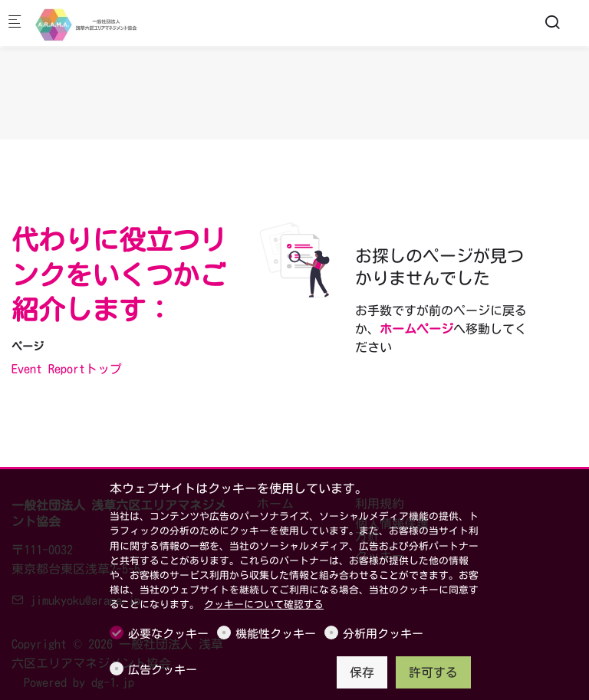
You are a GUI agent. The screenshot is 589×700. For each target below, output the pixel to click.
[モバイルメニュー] (15, 23)
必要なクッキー (168, 634)
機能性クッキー (276, 634)
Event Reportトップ (67, 369)
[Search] (552, 22)
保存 (362, 672)
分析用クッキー (383, 634)
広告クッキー (163, 670)
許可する (433, 672)
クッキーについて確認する (264, 605)
